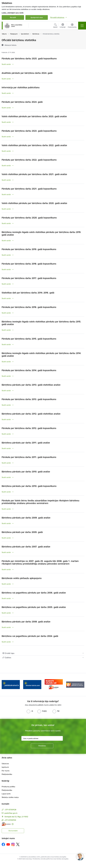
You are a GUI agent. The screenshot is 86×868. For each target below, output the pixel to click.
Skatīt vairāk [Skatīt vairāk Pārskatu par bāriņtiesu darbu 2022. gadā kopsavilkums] (6, 166)
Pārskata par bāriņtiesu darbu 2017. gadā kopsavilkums (29, 278)
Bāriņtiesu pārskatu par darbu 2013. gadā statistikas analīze (31, 385)
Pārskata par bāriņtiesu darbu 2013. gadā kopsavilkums (29, 399)
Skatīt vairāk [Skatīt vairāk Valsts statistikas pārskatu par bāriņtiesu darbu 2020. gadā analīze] (6, 209)
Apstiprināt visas (37, 17)
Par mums (6, 771)
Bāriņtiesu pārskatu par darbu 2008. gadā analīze (26, 622)
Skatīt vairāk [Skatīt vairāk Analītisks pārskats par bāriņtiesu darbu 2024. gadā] (6, 79)
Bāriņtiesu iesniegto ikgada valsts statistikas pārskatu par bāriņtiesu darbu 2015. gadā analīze (41, 323)
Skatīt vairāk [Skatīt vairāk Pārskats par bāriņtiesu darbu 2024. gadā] (6, 108)
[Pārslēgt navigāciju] (82, 26)
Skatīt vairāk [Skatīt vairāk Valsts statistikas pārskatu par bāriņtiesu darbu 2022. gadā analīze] (6, 151)
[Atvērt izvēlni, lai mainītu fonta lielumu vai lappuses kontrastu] (72, 26)
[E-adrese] (6, 824)
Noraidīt (13, 17)
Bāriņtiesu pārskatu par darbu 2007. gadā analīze (26, 547)
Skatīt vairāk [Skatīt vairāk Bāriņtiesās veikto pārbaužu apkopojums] (6, 584)
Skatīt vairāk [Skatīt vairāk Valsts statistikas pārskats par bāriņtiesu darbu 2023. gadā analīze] (6, 122)
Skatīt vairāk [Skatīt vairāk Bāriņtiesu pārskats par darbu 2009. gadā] (6, 538)
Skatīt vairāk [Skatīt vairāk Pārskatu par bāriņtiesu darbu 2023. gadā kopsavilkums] (6, 137)
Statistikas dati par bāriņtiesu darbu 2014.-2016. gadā (28, 293)
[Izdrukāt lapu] (43, 653)
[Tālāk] (82, 685)
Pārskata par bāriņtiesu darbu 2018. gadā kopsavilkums (29, 264)
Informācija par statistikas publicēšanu (21, 87)
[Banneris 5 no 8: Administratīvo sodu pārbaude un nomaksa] (75, 684)
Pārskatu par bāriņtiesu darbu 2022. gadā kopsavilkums (29, 160)
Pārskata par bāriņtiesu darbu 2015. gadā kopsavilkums (29, 339)
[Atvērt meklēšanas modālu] (55, 26)
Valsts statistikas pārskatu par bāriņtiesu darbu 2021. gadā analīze (34, 174)
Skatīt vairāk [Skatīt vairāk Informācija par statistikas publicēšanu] (6, 93)
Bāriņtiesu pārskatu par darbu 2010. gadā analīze (26, 472)
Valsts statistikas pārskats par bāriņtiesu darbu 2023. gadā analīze (34, 116)
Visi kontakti (13, 831)
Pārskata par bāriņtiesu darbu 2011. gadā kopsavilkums (29, 457)
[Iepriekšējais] (4, 685)
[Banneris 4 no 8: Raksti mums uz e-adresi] (54, 684)
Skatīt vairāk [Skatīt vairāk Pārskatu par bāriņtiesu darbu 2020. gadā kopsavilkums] (6, 223)
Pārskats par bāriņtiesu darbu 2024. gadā (22, 102)
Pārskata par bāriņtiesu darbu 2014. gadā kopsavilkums (29, 370)
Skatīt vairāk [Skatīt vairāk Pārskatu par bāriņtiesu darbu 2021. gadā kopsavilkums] (6, 194)
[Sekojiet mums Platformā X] (18, 844)
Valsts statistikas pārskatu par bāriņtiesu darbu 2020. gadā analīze (34, 203)
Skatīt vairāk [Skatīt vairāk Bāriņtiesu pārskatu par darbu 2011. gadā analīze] (6, 448)
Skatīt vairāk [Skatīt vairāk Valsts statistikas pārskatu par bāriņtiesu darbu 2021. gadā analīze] (6, 180)
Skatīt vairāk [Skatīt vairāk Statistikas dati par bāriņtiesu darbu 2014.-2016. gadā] (6, 298)
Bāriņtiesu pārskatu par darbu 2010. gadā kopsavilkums (29, 486)
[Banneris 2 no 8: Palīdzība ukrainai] (11, 684)
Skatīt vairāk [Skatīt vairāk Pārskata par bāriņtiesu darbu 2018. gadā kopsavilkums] (6, 269)
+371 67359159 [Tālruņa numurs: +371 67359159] (10, 820)
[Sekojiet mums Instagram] (13, 844)
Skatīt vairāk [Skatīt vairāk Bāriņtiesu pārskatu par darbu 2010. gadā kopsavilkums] (6, 492)
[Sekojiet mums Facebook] (3, 844)
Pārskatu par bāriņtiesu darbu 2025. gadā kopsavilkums (29, 59)
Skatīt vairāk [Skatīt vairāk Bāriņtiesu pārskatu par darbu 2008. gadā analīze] (6, 627)
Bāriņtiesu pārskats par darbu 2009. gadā (22, 532)
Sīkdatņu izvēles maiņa (10, 797)
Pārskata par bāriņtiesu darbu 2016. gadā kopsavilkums (29, 307)
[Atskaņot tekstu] (11, 45)
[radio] (30, 711)
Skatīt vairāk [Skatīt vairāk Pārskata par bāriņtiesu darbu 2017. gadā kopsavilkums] (6, 284)
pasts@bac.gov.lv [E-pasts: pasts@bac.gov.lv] (11, 813)
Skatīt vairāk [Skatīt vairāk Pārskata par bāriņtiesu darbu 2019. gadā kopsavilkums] (6, 255)
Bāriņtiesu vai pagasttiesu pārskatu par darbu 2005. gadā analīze (34, 607)
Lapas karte (6, 794)
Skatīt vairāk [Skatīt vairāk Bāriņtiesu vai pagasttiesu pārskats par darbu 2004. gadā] (6, 642)
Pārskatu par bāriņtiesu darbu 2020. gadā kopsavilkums (29, 218)
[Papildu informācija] (13, 824)
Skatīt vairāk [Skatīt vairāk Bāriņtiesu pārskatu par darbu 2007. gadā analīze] (6, 552)
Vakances (5, 764)
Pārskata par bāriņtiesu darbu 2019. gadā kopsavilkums (29, 249)
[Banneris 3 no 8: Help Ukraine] (32, 684)
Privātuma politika (8, 787)
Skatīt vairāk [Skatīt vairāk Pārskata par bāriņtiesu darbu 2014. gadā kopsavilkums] (6, 376)
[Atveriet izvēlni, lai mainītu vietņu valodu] (63, 26)
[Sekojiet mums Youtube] (8, 844)
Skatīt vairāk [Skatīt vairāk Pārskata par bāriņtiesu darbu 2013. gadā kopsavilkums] (6, 405)
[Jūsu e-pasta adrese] (42, 738)
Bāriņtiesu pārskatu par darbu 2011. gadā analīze (26, 443)
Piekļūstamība (7, 774)
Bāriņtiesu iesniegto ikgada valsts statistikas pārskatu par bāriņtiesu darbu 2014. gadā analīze (41, 355)
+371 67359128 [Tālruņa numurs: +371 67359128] (10, 810)
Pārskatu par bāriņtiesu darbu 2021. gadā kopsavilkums (29, 189)
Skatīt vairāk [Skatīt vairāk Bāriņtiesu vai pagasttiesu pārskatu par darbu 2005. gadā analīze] (6, 613)
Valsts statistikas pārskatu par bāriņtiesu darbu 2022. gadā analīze (34, 145)
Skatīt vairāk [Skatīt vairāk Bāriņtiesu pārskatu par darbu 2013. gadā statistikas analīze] (6, 391)
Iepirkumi (5, 767)
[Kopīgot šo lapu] (43, 658)
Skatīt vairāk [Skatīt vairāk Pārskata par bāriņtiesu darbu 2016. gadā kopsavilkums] (6, 313)
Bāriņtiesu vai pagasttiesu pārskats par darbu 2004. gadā (30, 636)
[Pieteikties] (42, 746)
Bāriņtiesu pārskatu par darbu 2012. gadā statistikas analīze (31, 414)
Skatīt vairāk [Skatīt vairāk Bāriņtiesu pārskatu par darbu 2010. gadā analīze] (6, 477)
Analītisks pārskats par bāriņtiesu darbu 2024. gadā (27, 73)
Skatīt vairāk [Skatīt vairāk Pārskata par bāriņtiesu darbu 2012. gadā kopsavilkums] (6, 434)
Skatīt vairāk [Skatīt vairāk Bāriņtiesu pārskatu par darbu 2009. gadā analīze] (6, 523)
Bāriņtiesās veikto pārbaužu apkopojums (22, 578)
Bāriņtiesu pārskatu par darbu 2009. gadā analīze (26, 518)
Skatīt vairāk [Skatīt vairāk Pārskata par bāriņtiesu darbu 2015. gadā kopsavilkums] (6, 344)
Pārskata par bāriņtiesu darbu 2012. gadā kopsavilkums (29, 428)
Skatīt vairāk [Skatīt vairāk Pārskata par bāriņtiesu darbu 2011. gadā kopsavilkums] (6, 463)
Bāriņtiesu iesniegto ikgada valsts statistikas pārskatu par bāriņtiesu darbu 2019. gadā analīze (41, 233)
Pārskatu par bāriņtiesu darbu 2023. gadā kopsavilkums (29, 131)
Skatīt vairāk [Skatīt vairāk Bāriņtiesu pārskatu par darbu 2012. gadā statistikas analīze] (6, 419)
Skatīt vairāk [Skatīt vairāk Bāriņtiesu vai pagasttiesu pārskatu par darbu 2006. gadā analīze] (6, 598)
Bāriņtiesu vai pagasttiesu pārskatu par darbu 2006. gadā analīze (34, 593)
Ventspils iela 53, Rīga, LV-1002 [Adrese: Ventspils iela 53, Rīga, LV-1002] (16, 817)
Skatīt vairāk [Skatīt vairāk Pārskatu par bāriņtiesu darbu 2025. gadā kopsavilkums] (6, 64)
